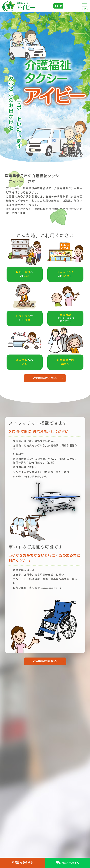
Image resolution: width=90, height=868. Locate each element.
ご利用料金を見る (45, 378)
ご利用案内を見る (45, 661)
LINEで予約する (67, 862)
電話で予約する (22, 862)
